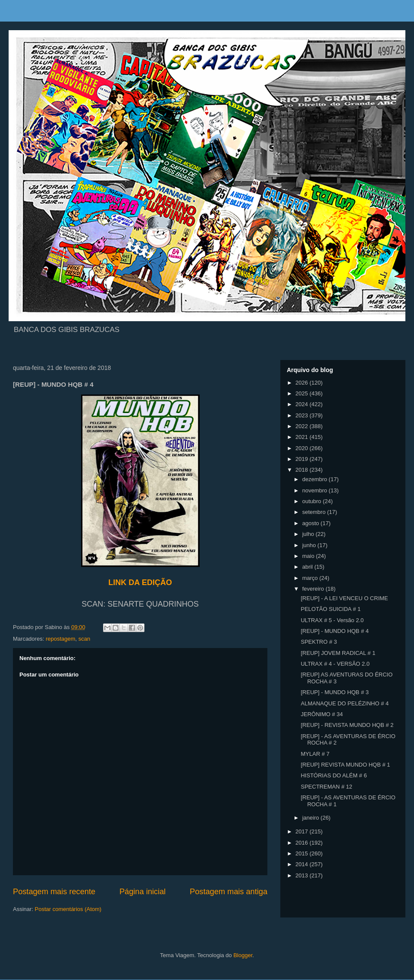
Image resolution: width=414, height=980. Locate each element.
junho (310, 545)
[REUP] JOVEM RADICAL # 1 (338, 653)
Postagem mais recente (54, 892)
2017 (303, 831)
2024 (303, 404)
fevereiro (314, 589)
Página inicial (143, 892)
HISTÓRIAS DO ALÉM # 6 (334, 775)
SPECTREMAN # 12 (326, 787)
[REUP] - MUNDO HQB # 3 (334, 692)
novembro (315, 490)
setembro (315, 512)
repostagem (61, 639)
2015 (303, 853)
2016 (303, 843)
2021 (303, 437)
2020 (303, 448)
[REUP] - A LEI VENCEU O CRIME (344, 598)
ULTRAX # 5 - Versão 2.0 (332, 620)
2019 (303, 459)
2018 (303, 470)
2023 (303, 415)
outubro (313, 501)
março (311, 578)
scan (84, 639)
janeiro (312, 818)
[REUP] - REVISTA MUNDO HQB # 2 (347, 725)
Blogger (243, 955)
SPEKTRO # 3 (319, 642)
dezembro (315, 479)
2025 (303, 393)
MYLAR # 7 (315, 754)
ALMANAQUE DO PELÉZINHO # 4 (345, 703)
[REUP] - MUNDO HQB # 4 (334, 631)
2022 (303, 426)
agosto (312, 523)
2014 (303, 864)
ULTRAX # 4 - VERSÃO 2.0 (335, 664)
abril (308, 567)
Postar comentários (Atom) (68, 909)
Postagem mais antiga (229, 892)
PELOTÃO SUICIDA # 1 (331, 609)
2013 (303, 875)
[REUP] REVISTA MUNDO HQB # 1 (345, 765)
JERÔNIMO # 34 (322, 714)
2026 (303, 383)
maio (309, 556)
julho (309, 534)
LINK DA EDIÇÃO (140, 582)
